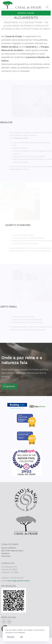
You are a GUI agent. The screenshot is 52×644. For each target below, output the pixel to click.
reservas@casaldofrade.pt (18, 581)
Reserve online (26, 13)
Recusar (11, 637)
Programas (9, 393)
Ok (21, 637)
